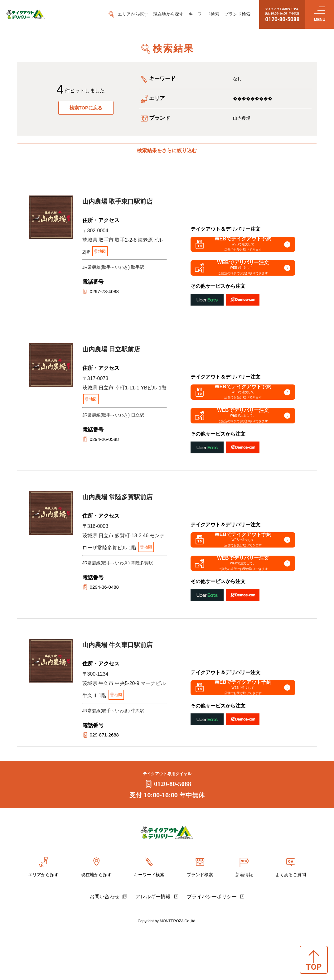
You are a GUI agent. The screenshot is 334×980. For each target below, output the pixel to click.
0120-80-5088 (167, 834)
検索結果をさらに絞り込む (167, 153)
